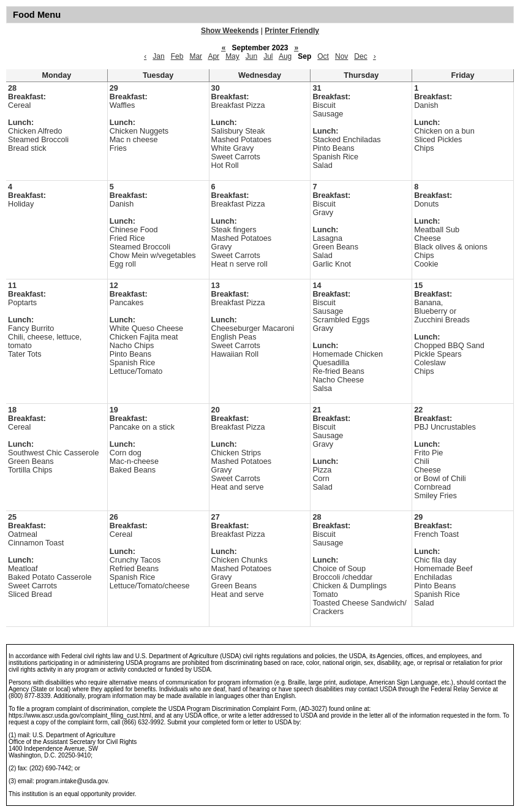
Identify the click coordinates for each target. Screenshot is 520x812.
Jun (251, 56)
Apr (213, 56)
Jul (268, 56)
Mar (196, 56)
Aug (285, 56)
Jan (158, 56)
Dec (360, 56)
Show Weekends (230, 31)
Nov (341, 56)
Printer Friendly (292, 31)
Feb (177, 56)
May (232, 56)
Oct (323, 56)
